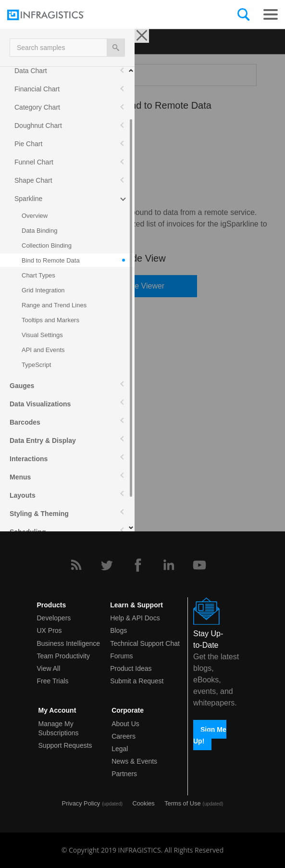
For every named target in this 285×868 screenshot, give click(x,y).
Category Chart (37, 107)
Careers (124, 736)
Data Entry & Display (43, 440)
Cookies (144, 803)
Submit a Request (137, 681)
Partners (124, 774)
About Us (125, 724)
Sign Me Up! (210, 735)
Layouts (23, 495)
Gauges (22, 386)
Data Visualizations (40, 404)
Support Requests (65, 745)
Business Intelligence (69, 643)
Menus (20, 477)
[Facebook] (138, 565)
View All (49, 668)
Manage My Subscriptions (59, 728)
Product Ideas (131, 668)
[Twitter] (107, 565)
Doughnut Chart (38, 126)
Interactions (29, 459)
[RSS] (76, 565)
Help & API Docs (135, 618)
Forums (121, 656)
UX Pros (50, 630)
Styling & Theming (39, 514)
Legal (120, 749)
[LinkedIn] (169, 565)
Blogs (118, 630)
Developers (54, 618)
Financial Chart (37, 89)
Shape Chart (33, 180)
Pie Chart (28, 144)
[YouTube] (199, 565)
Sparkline (28, 199)
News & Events (134, 761)
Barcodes (25, 422)
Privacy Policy (81, 803)
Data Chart (31, 71)
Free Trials (53, 681)
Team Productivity (63, 656)
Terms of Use (182, 803)
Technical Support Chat (145, 643)
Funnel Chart (34, 162)
